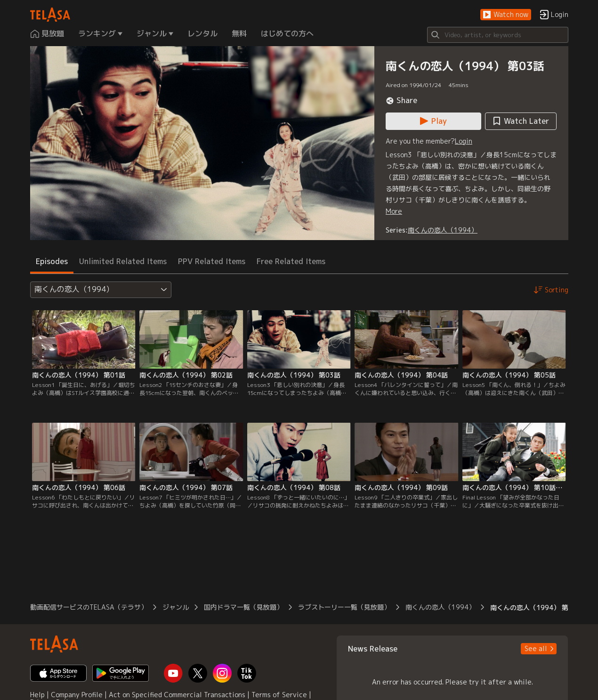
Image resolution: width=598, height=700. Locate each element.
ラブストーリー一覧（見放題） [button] (344, 607)
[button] (506, 15)
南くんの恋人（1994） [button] (440, 607)
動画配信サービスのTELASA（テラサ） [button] (89, 607)
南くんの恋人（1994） (443, 230)
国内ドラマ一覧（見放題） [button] (243, 607)
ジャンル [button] (176, 607)
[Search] (498, 35)
